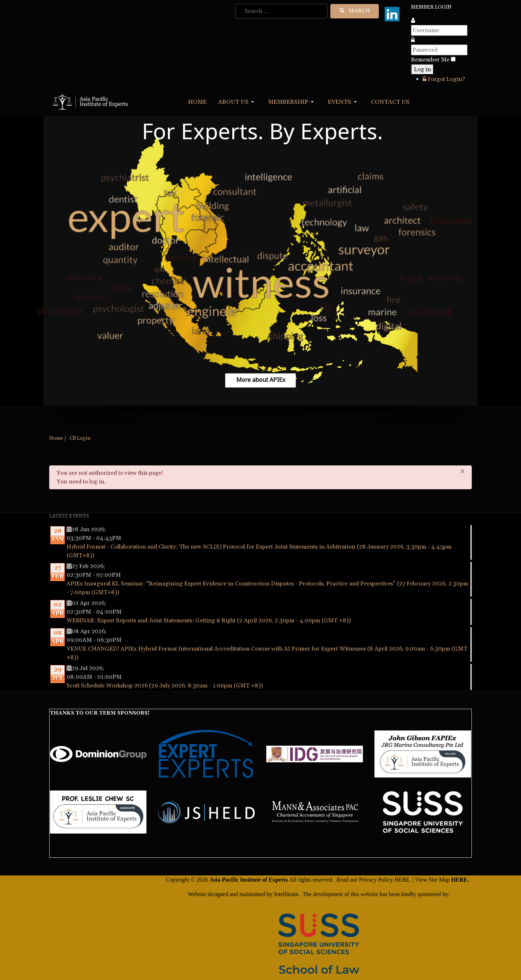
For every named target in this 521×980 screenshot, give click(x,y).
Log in (422, 69)
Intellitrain (285, 894)
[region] (260, 273)
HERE (402, 880)
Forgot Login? (444, 79)
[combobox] (281, 11)
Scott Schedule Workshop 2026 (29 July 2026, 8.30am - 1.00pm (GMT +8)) (165, 686)
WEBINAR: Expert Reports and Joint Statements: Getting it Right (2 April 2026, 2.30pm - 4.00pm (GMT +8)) (209, 621)
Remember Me (430, 60)
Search (355, 11)
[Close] (463, 471)
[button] (237, 102)
